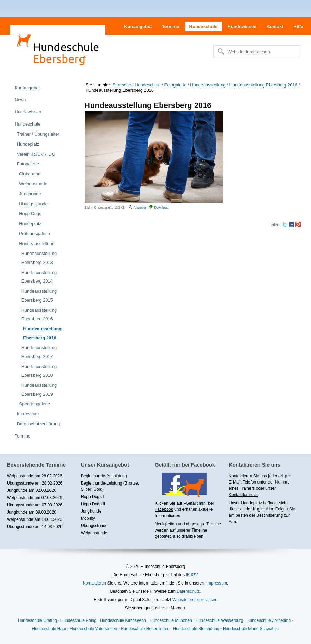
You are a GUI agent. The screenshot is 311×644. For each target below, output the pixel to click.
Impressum (217, 583)
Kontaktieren (95, 583)
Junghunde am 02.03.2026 (32, 490)
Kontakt (275, 26)
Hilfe (298, 26)
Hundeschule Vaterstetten (93, 629)
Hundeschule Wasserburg (219, 620)
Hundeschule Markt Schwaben (251, 629)
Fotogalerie (176, 85)
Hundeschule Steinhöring (196, 629)
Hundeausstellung (208, 85)
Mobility (88, 518)
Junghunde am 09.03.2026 (32, 512)
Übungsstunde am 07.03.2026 (35, 505)
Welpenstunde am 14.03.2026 (35, 519)
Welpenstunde (94, 533)
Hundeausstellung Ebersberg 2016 (263, 85)
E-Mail (235, 482)
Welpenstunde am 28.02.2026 (35, 476)
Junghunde (91, 511)
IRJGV (191, 575)
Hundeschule (204, 26)
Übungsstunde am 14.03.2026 (35, 527)
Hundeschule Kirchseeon (123, 620)
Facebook (164, 509)
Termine (171, 26)
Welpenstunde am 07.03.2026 (35, 498)
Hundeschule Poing (78, 620)
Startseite (122, 85)
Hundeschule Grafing (37, 620)
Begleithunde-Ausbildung (104, 476)
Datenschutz (188, 591)
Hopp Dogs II (93, 504)
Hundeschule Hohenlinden (145, 629)
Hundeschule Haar (49, 629)
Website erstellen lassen (195, 600)
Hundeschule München (171, 620)
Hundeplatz (251, 503)
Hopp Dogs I (92, 497)
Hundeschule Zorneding (269, 620)
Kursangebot (138, 26)
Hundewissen (242, 26)
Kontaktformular (243, 495)
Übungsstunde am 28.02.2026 (35, 483)
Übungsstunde (94, 526)
